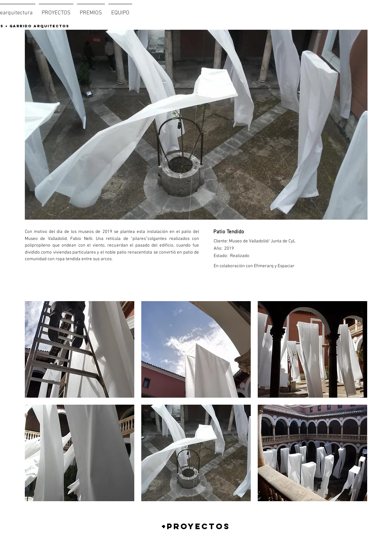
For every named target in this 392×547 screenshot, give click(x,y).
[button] (80, 349)
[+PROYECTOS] (196, 526)
